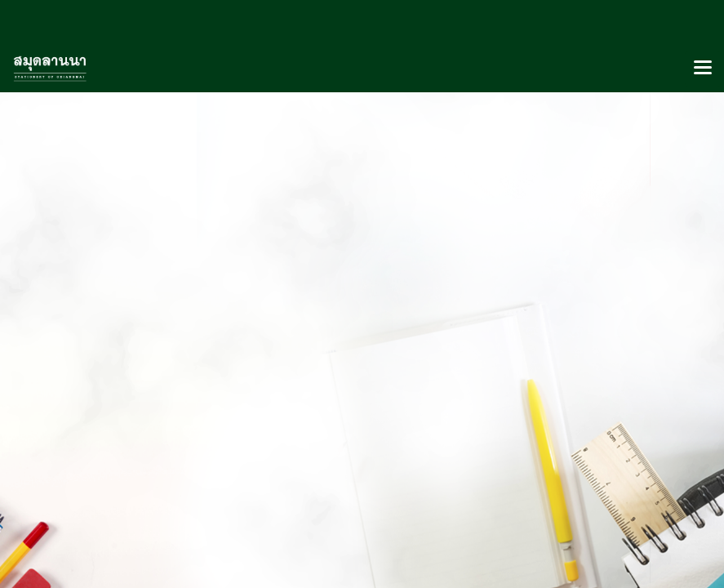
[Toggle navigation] (703, 69)
